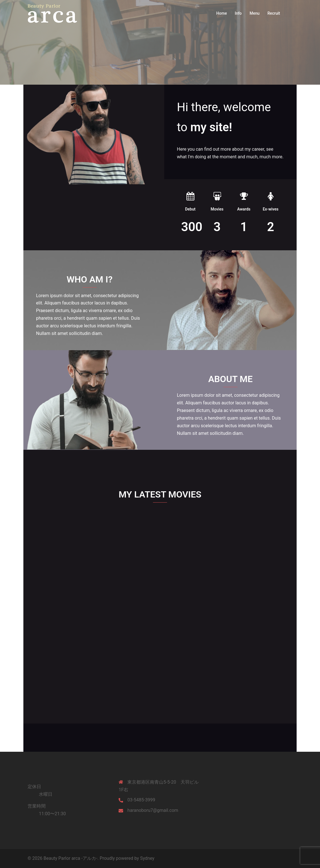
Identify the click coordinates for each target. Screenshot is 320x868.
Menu (255, 13)
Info (238, 13)
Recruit (274, 13)
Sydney (147, 858)
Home (222, 13)
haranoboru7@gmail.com (153, 810)
